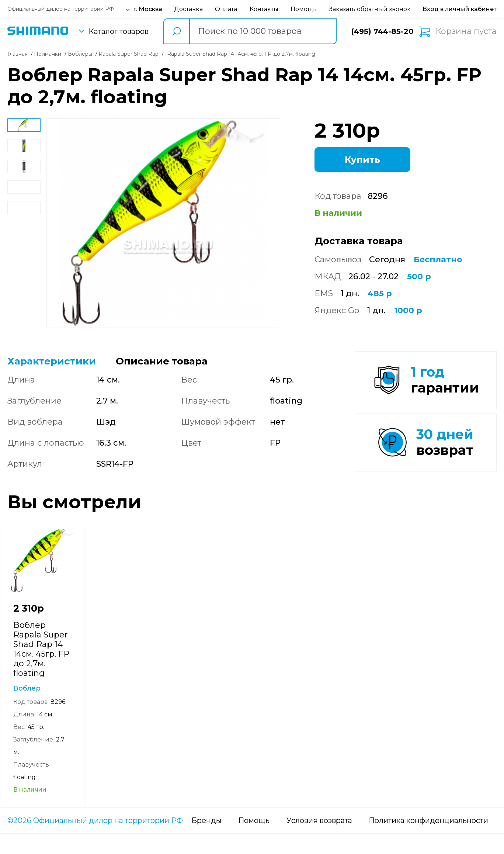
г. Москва (148, 9)
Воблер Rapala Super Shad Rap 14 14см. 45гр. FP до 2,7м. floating (41, 669)
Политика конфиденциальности (428, 841)
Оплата (226, 9)
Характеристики (52, 361)
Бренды (206, 841)
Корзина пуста (466, 31)
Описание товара (162, 361)
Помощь (304, 9)
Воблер (27, 709)
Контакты (264, 9)
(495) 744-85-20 (383, 31)
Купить (362, 160)
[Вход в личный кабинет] (460, 9)
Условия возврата (319, 841)
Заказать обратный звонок (370, 9)
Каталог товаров (119, 31)
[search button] (176, 31)
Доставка (188, 9)
